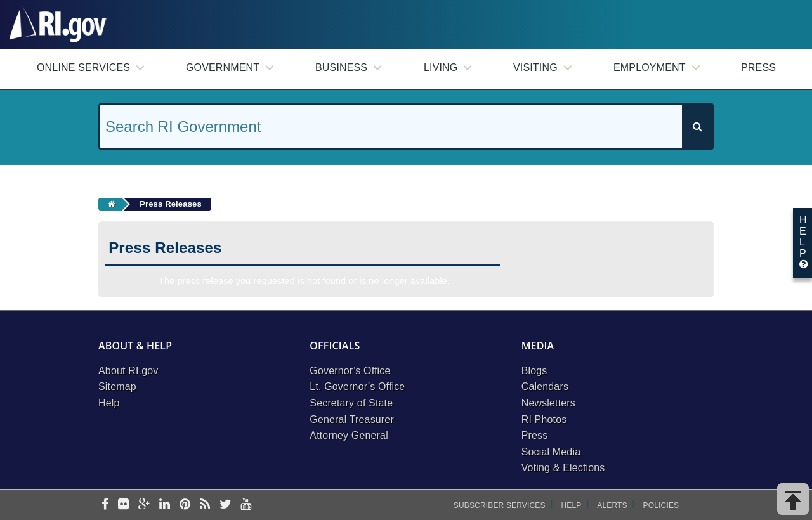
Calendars (545, 387)
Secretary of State (351, 403)
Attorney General (349, 435)
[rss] (205, 505)
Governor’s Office (350, 371)
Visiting (535, 68)
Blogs (534, 371)
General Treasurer (352, 419)
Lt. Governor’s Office (357, 387)
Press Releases (171, 204)
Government (223, 68)
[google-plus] (144, 505)
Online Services (83, 68)
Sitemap (117, 387)
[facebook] (105, 505)
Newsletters (548, 403)
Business (341, 68)
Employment (650, 68)
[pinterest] (185, 505)
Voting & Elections (563, 468)
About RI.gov (128, 371)
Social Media (551, 452)
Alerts (612, 505)
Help (109, 403)
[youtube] (246, 505)
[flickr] (123, 505)
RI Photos (544, 419)
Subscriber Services (500, 505)
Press (758, 68)
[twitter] (226, 505)
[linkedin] (165, 505)
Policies (661, 505)
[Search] (697, 127)
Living (441, 68)
